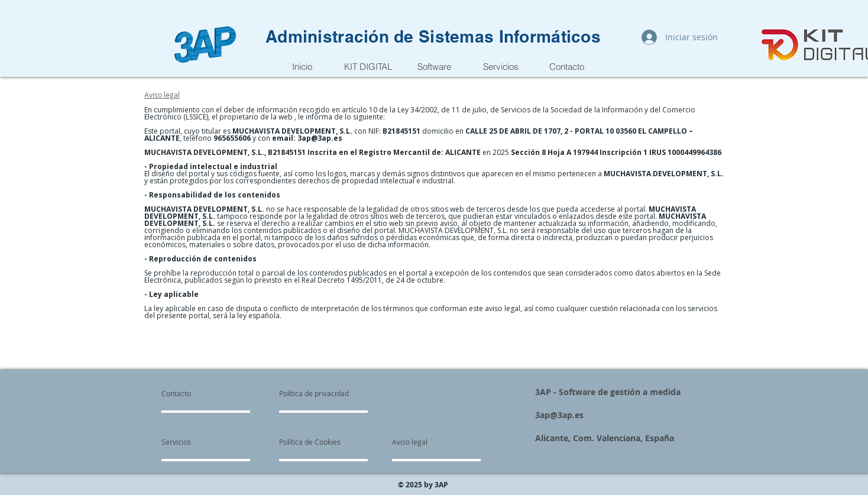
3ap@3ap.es (320, 138)
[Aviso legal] (410, 442)
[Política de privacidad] (314, 394)
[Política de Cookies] (310, 442)
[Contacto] (190, 394)
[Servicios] (195, 442)
